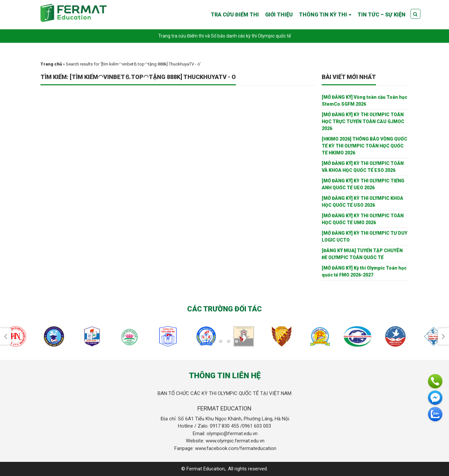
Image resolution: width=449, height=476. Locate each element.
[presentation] (6, 336)
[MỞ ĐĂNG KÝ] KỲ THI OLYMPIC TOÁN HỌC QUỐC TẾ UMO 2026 (363, 219)
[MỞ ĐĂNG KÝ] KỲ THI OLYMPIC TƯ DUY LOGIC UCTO (364, 237)
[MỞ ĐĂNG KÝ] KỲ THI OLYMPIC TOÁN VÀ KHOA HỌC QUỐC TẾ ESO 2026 (363, 167)
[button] (213, 341)
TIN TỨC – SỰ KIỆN (382, 15)
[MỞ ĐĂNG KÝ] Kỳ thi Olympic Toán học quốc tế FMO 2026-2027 (364, 271)
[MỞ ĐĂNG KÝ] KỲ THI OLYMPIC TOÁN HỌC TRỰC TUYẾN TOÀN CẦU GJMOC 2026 (363, 121)
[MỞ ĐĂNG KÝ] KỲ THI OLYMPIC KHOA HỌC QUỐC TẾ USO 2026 (362, 202)
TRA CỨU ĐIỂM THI (235, 15)
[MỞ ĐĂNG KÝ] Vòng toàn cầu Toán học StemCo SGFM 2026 (364, 101)
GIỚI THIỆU (279, 15)
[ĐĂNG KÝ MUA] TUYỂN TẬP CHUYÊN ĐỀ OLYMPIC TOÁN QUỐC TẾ (362, 254)
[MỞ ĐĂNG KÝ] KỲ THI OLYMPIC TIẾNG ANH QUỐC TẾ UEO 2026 (363, 184)
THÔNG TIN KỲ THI (323, 15)
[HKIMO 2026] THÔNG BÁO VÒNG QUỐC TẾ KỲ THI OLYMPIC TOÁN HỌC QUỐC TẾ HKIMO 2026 (364, 146)
